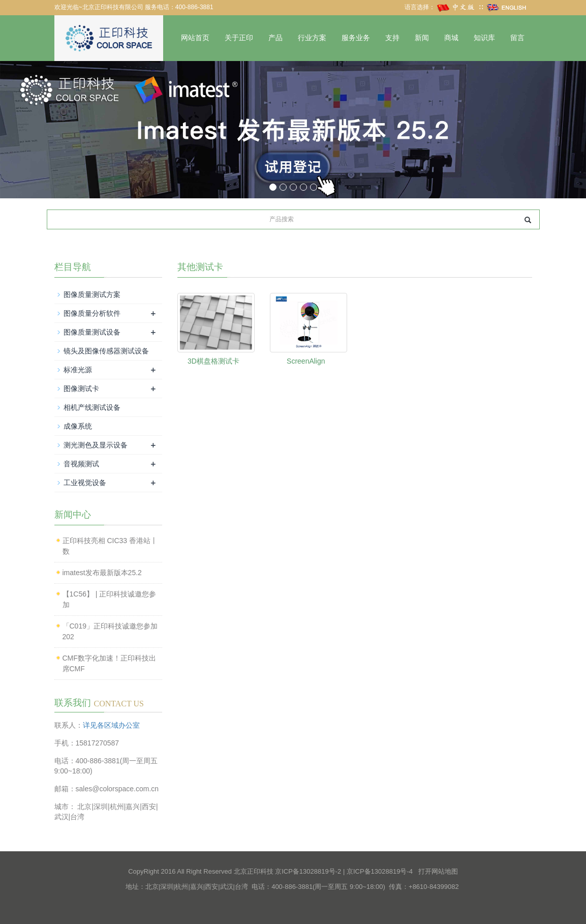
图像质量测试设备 (92, 332)
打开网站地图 (438, 871)
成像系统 (78, 426)
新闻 (422, 38)
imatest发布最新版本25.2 (102, 573)
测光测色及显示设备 (96, 445)
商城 (451, 38)
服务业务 (356, 38)
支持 (392, 38)
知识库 (484, 38)
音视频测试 (81, 464)
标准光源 (78, 370)
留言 (517, 38)
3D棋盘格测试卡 (213, 361)
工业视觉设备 (85, 483)
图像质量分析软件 (92, 313)
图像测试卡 (81, 389)
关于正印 (239, 38)
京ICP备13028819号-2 (308, 871)
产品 (275, 38)
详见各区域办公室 (111, 725)
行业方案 (312, 38)
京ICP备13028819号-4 (380, 871)
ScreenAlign (306, 361)
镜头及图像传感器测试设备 (106, 351)
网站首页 (195, 38)
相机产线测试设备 (92, 407)
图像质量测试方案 (92, 294)
